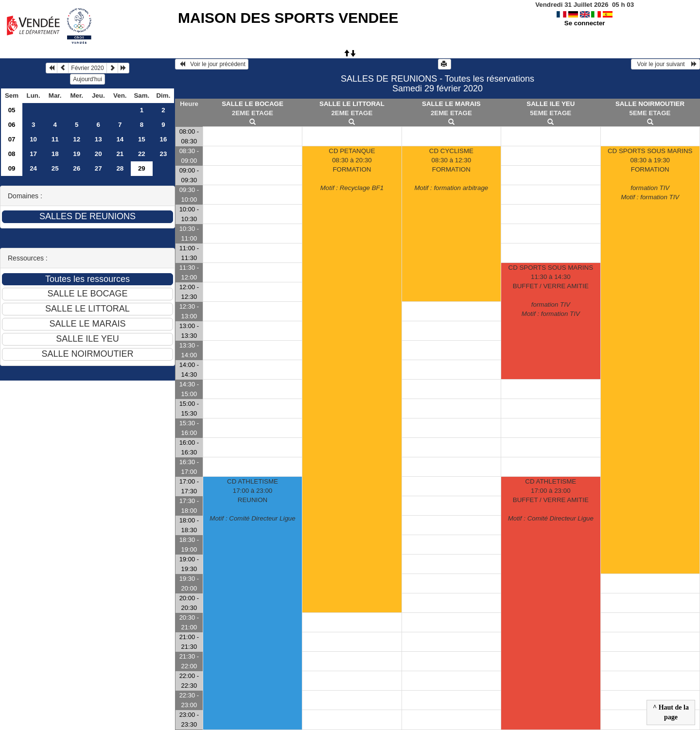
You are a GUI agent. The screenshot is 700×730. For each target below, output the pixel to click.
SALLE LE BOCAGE (253, 104)
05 (12, 110)
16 (163, 139)
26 (77, 168)
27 (98, 168)
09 (12, 168)
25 (55, 168)
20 (98, 154)
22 (142, 154)
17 (33, 154)
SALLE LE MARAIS (451, 104)
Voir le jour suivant (665, 64)
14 (120, 139)
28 (120, 168)
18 (55, 154)
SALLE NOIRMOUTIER (650, 104)
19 (77, 154)
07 (12, 139)
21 (120, 154)
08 (12, 154)
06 (12, 125)
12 (77, 139)
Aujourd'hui (87, 79)
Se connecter (585, 23)
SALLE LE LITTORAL (352, 104)
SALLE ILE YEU (551, 104)
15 (142, 139)
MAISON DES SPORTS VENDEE (288, 18)
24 (33, 168)
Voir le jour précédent (212, 64)
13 (98, 139)
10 (33, 139)
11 (55, 139)
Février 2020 (87, 68)
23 (163, 154)
